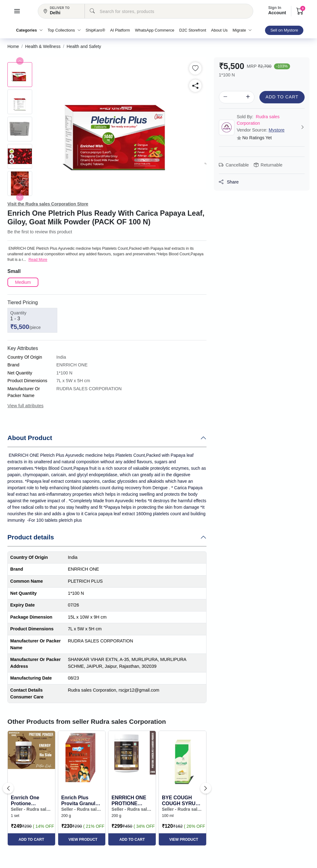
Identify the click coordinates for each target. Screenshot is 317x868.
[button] (17, 11)
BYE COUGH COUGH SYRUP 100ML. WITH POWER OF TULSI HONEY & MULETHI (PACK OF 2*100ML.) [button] (181, 801)
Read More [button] (38, 260)
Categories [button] (29, 30)
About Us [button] (219, 30)
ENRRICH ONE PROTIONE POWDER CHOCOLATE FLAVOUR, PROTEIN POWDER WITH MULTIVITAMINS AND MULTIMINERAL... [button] (132, 801)
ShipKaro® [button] (96, 30)
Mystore (277, 130)
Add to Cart (282, 97)
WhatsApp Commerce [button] (155, 30)
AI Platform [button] (120, 30)
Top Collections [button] (64, 30)
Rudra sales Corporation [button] (258, 120)
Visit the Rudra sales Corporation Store (48, 204)
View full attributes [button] (26, 406)
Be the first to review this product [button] (40, 232)
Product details (31, 537)
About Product (30, 438)
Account (277, 11)
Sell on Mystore (284, 30)
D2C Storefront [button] (193, 30)
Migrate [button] (242, 30)
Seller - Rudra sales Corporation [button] (31, 809)
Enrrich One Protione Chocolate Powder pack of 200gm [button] (29, 801)
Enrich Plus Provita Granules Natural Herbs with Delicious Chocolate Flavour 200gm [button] (81, 801)
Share (229, 182)
